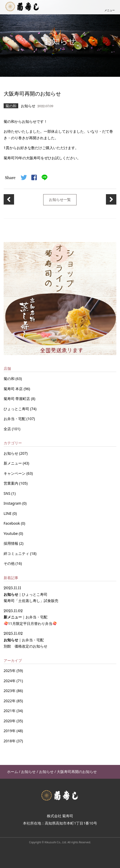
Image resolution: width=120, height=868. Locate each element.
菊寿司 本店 (14, 389)
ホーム (12, 772)
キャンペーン (15, 473)
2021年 (10, 711)
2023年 (10, 691)
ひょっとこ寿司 (17, 409)
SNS (8, 493)
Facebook (12, 523)
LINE (8, 513)
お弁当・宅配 (15, 419)
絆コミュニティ (17, 553)
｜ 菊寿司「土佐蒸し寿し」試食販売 (31, 594)
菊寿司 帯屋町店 (17, 399)
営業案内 (11, 483)
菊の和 (10, 379)
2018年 (10, 741)
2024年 (10, 681)
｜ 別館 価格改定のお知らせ (26, 640)
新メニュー (13, 463)
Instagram (13, 503)
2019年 (10, 731)
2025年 (10, 671)
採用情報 (11, 543)
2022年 (10, 701)
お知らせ (11, 453)
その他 (10, 563)
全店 (8, 429)
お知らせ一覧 (60, 199)
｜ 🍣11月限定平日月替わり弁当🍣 (30, 617)
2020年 (10, 721)
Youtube (11, 533)
